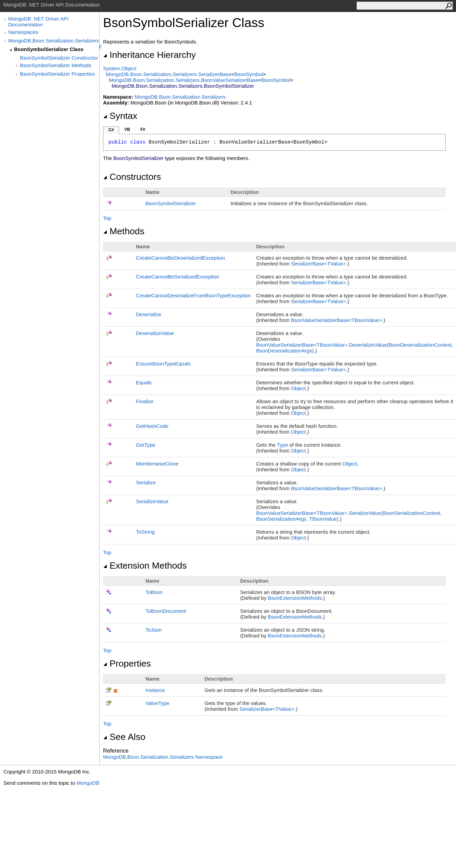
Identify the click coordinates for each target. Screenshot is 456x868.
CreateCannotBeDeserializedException (180, 258)
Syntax (120, 116)
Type (283, 445)
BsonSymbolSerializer (171, 203)
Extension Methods (145, 566)
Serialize (146, 482)
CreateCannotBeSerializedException (178, 277)
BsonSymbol (249, 74)
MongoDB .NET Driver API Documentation (38, 22)
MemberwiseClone (157, 464)
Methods (124, 231)
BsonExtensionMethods (295, 598)
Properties (127, 664)
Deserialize (149, 314)
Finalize (145, 401)
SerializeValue (152, 501)
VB (127, 129)
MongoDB (88, 783)
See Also (124, 737)
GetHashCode (152, 426)
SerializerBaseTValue (319, 264)
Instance (155, 690)
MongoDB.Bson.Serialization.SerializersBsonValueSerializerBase (184, 80)
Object (298, 388)
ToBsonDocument (166, 611)
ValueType (157, 703)
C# (111, 130)
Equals (144, 382)
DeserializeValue (155, 333)
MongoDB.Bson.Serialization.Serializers (54, 41)
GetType (146, 445)
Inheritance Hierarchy (149, 55)
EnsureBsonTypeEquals (163, 364)
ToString (145, 532)
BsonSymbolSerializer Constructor (59, 58)
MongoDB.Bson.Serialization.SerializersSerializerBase (168, 74)
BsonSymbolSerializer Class (49, 49)
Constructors (132, 177)
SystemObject (120, 68)
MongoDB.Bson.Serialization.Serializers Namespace (163, 757)
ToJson (154, 630)
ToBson (154, 592)
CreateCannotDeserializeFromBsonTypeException (193, 295)
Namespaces (23, 32)
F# (143, 129)
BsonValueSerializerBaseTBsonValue (337, 320)
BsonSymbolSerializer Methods (55, 65)
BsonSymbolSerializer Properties (57, 74)
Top (107, 218)
